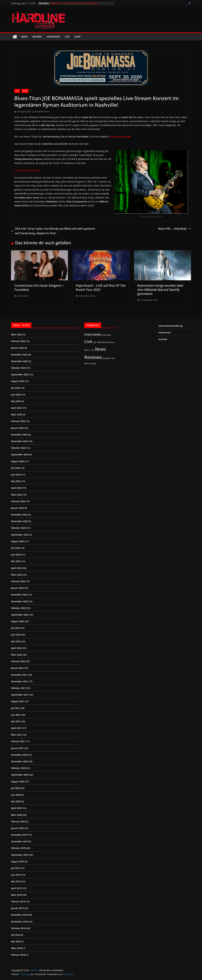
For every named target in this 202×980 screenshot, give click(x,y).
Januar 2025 (17, 428)
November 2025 (19, 361)
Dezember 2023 (19, 515)
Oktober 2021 (18, 688)
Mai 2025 (16, 401)
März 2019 (17, 895)
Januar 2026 (17, 348)
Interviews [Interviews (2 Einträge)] (106, 335)
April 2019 (16, 888)
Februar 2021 (18, 741)
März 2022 (17, 655)
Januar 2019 (17, 908)
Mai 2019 (16, 881)
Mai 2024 (16, 481)
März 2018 (17, 948)
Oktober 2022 (18, 608)
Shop (78, 37)
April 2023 (16, 568)
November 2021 (19, 681)
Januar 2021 (17, 748)
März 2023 (17, 575)
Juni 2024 (16, 475)
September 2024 (20, 455)
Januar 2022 (17, 668)
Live (67, 37)
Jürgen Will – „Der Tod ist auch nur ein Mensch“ (74, 3)
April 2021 (16, 728)
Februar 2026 (18, 341)
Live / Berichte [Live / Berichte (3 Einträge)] (99, 342)
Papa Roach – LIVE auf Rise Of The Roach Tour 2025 (101, 288)
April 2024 (16, 488)
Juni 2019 (16, 875)
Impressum (165, 332)
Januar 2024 (17, 508)
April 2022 (16, 648)
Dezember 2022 (19, 595)
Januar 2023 (17, 588)
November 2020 (19, 761)
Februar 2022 (18, 661)
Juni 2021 (16, 715)
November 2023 (19, 521)
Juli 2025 (16, 388)
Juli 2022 (16, 628)
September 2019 (20, 855)
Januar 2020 (17, 828)
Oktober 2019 (18, 848)
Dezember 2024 (19, 435)
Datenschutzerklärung (171, 326)
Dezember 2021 (19, 675)
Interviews (53, 37)
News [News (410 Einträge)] (100, 349)
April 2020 (16, 808)
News (24, 37)
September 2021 (20, 695)
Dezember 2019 (19, 835)
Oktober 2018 (18, 928)
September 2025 (20, 374)
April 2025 (16, 408)
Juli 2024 (16, 468)
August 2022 (18, 621)
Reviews (37, 37)
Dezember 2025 (19, 355)
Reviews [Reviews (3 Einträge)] (106, 358)
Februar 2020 (18, 821)
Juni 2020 (16, 795)
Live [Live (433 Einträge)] (88, 341)
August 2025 (18, 381)
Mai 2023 (16, 561)
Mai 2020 (16, 801)
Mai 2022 (16, 641)
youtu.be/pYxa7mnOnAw (27, 170)
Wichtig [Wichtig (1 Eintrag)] (93, 364)
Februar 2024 (18, 501)
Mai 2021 (16, 721)
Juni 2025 (16, 395)
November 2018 (19, 922)
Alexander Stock (42, 112)
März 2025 (17, 414)
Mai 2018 (16, 941)
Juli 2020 (16, 788)
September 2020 (20, 775)
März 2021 (17, 735)
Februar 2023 (18, 581)
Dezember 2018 (19, 915)
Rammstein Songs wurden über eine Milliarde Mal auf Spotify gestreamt (160, 290)
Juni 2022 (16, 635)
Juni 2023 (16, 555)
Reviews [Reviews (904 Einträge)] (93, 357)
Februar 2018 (18, 955)
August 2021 (18, 701)
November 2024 (19, 441)
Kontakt (163, 339)
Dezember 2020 (19, 755)
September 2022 (20, 615)
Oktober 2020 (18, 768)
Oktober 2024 (18, 448)
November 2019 (19, 841)
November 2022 (19, 601)
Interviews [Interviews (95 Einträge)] (93, 334)
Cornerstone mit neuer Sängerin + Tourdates (39, 288)
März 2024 (17, 495)
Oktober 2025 (18, 368)
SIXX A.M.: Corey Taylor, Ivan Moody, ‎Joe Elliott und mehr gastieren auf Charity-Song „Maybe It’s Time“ (53, 231)
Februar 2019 (18, 901)
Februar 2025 (18, 421)
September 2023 (20, 535)
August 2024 (18, 461)
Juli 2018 (16, 935)
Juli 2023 (16, 548)
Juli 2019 (16, 868)
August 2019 (18, 861)
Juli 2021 (16, 708)
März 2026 (17, 334)
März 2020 (17, 815)
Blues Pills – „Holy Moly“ (175, 229)
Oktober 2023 (18, 528)
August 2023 (18, 541)
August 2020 (18, 781)
